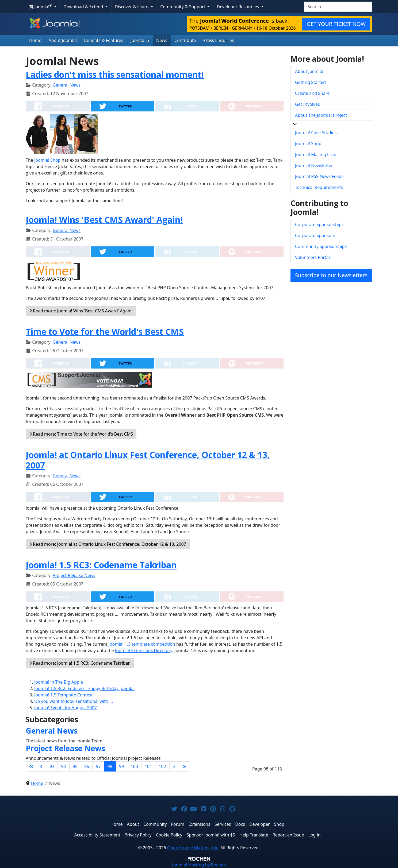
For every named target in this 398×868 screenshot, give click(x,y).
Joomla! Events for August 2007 (66, 708)
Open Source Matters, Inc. (193, 848)
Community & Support (183, 7)
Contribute (185, 40)
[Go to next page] (174, 766)
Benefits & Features (104, 40)
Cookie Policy (169, 835)
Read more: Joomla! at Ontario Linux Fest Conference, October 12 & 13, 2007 (108, 544)
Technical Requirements (319, 187)
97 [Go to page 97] (98, 766)
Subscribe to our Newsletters (331, 275)
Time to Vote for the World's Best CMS (105, 332)
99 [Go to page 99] (121, 766)
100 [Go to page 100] (134, 766)
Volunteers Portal (312, 257)
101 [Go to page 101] (148, 766)
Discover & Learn (132, 7)
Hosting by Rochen (199, 865)
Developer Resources (238, 7)
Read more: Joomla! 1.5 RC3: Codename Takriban (80, 663)
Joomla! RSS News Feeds (319, 176)
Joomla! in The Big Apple (59, 682)
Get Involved (308, 104)
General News (67, 85)
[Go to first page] (31, 766)
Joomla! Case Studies (316, 133)
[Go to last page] (184, 766)
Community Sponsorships (321, 246)
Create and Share (312, 93)
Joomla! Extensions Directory (144, 650)
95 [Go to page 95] (75, 766)
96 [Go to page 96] (87, 766)
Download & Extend (84, 7)
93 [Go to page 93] (52, 766)
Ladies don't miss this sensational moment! (115, 74)
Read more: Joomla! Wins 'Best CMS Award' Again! (81, 311)
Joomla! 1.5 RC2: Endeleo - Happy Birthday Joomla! (84, 688)
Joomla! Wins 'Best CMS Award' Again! (104, 220)
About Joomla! (63, 40)
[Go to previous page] (41, 766)
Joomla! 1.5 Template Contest (64, 695)
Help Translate (254, 835)
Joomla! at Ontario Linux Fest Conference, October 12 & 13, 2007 (148, 460)
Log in (315, 835)
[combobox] (338, 7)
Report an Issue (288, 835)
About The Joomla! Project (321, 115)
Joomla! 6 (140, 40)
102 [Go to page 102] (162, 766)
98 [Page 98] (110, 766)
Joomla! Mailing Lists (316, 154)
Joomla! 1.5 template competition (142, 644)
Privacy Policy (138, 835)
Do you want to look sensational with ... (74, 701)
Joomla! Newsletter (314, 165)
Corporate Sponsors (315, 235)
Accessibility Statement (97, 835)
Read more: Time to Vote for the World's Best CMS (81, 434)
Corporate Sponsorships (319, 224)
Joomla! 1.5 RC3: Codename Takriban (101, 565)
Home (35, 40)
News (162, 40)
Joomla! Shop (47, 160)
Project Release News (74, 575)
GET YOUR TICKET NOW (336, 24)
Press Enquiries (219, 40)
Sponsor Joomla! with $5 (211, 835)
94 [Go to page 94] (63, 766)
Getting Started (310, 82)
